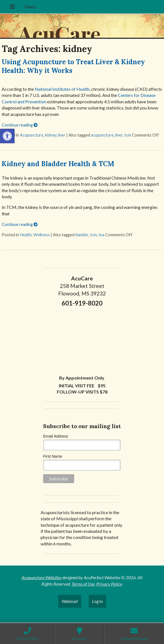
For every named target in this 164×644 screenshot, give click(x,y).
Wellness (42, 235)
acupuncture (102, 135)
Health (26, 235)
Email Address (56, 436)
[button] (7, 136)
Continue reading (20, 125)
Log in (97, 601)
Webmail (70, 601)
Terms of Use (83, 584)
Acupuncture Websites (41, 577)
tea (101, 235)
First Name (53, 456)
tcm (128, 135)
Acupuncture (32, 135)
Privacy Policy (109, 584)
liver (62, 135)
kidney (51, 135)
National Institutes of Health (62, 89)
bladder (82, 235)
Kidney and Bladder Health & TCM (58, 164)
